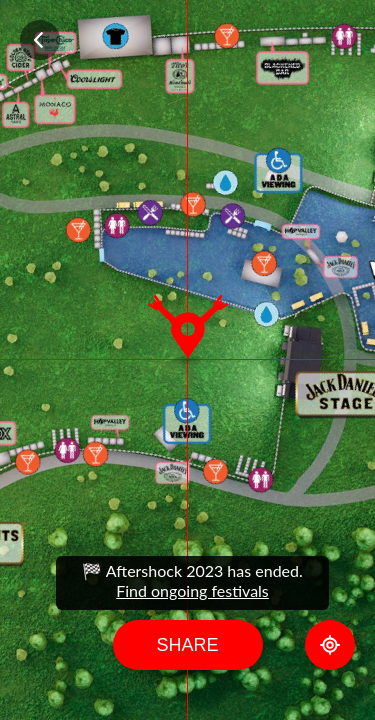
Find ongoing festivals (192, 590)
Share (187, 645)
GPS (330, 645)
